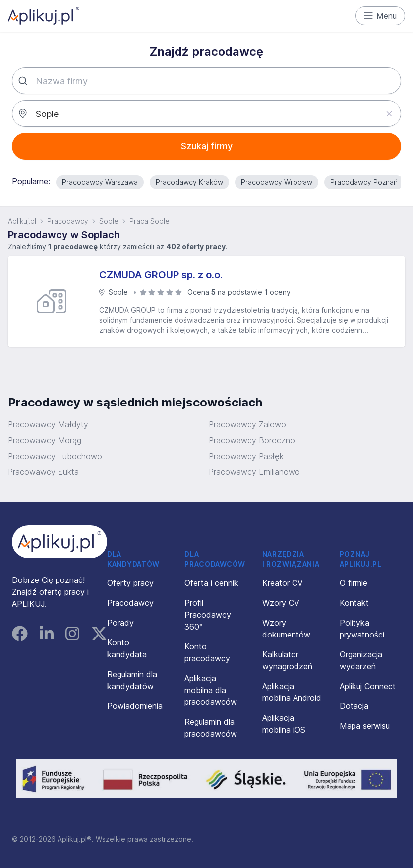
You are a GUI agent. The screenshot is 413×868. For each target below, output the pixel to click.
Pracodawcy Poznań (364, 182)
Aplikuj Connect (368, 686)
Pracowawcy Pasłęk (246, 456)
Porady (120, 623)
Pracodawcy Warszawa (100, 182)
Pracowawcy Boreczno (252, 440)
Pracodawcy (68, 221)
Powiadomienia (135, 706)
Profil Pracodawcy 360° (208, 615)
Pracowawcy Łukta (43, 472)
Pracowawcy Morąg (45, 440)
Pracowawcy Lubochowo (55, 456)
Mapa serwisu (365, 726)
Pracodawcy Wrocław (277, 182)
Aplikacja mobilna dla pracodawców (211, 690)
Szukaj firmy (207, 146)
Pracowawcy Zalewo (247, 424)
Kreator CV (283, 583)
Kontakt (354, 603)
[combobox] (206, 81)
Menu (381, 16)
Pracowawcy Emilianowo (254, 472)
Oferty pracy (130, 583)
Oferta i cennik (211, 583)
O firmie (354, 583)
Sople (109, 221)
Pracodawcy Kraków (189, 182)
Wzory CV (281, 603)
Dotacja (354, 706)
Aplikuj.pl (22, 221)
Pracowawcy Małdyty (48, 424)
